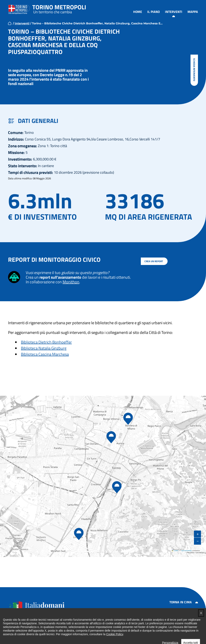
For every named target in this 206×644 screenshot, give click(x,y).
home (10, 23)
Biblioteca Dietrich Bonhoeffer (46, 342)
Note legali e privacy (180, 620)
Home (138, 12)
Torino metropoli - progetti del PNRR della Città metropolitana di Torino (59, 9)
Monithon (71, 282)
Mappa (193, 12)
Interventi (174, 12)
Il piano (153, 12)
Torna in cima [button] (181, 602)
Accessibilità (175, 614)
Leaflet (175, 551)
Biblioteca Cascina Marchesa (45, 354)
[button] (79, 534)
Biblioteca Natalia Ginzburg (44, 348)
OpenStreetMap (186, 551)
